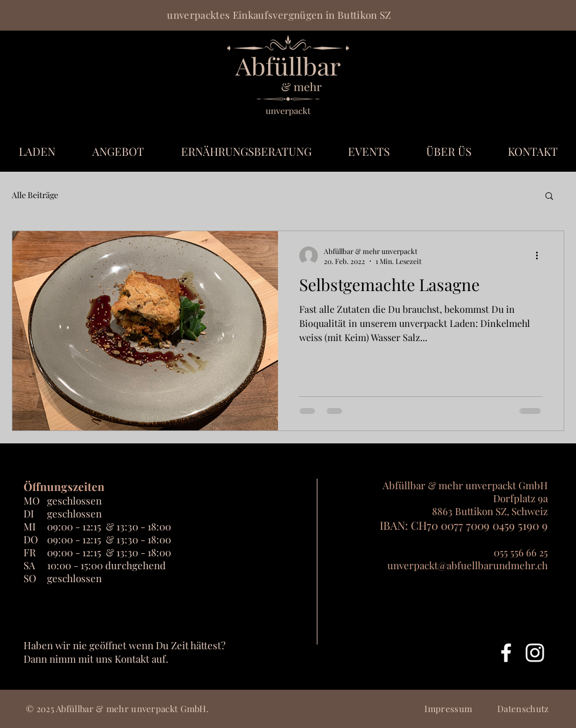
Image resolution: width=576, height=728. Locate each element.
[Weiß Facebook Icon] (506, 653)
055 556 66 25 (521, 552)
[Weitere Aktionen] (541, 256)
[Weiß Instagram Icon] (535, 653)
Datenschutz (523, 709)
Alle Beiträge (35, 195)
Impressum (448, 709)
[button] (549, 197)
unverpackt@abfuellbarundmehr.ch (468, 565)
